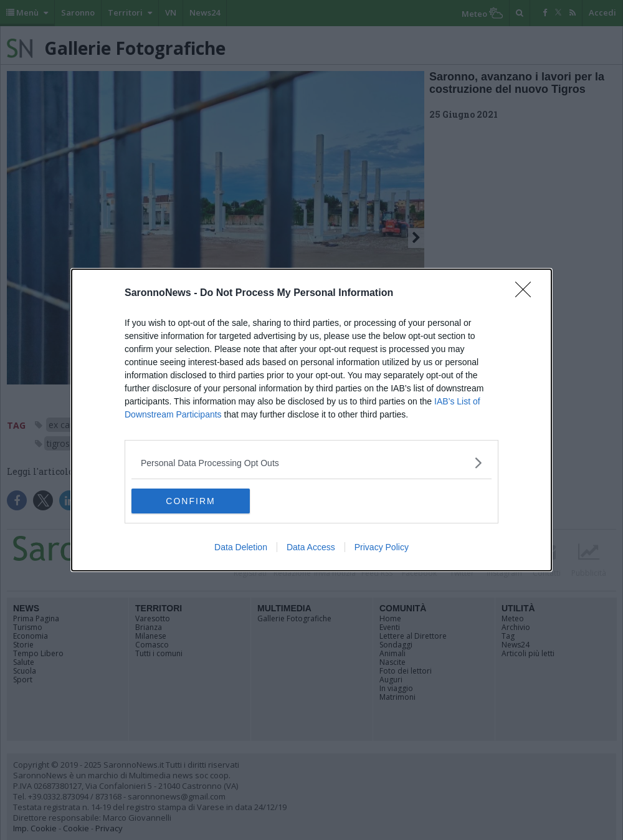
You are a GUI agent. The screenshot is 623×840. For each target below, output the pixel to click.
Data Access (311, 547)
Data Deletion (241, 547)
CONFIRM (190, 501)
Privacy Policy (382, 547)
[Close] (527, 294)
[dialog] (311, 420)
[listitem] (311, 463)
